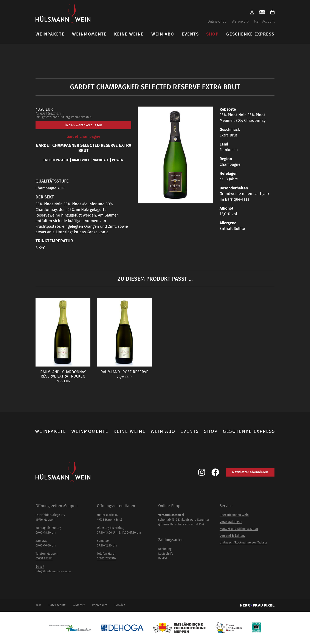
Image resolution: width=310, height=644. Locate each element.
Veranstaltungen (231, 522)
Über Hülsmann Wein (234, 515)
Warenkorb (240, 21)
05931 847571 (44, 558)
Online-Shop (217, 21)
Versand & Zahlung (232, 536)
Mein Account (264, 21)
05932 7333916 (106, 558)
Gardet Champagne (83, 136)
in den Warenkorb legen (83, 125)
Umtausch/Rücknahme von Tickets (243, 543)
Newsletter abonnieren (250, 472)
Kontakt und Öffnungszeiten (239, 529)
